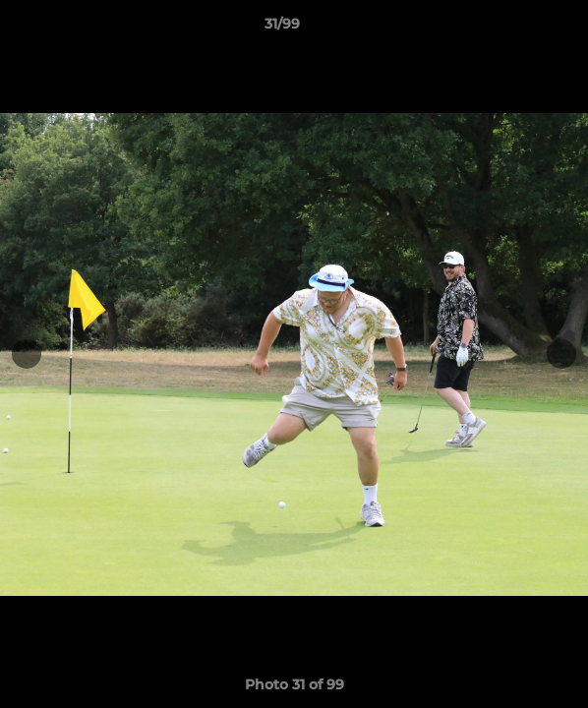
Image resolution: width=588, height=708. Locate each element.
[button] (517, 29)
